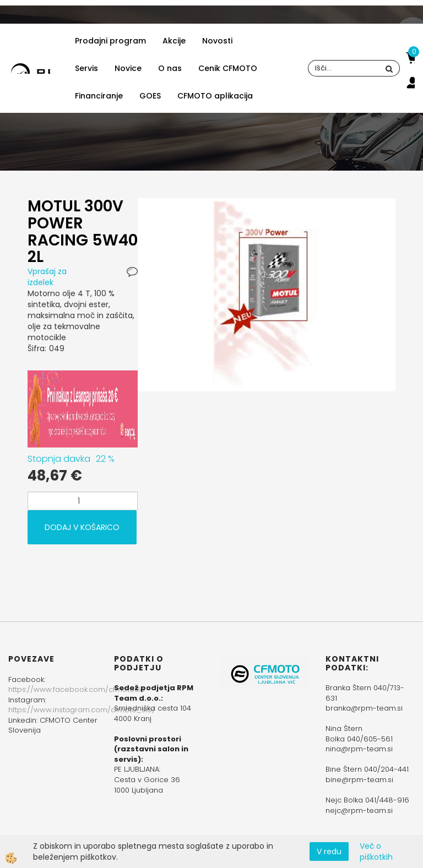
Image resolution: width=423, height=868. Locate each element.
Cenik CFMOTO (228, 68)
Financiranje (99, 96)
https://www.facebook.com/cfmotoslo (77, 689)
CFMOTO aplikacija (215, 96)
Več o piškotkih (376, 851)
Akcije (174, 41)
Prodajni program (110, 41)
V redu (329, 851)
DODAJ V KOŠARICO (82, 527)
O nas (170, 68)
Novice (128, 68)
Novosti (217, 41)
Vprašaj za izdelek (47, 277)
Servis (86, 68)
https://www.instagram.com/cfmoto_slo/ (82, 710)
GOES (150, 96)
